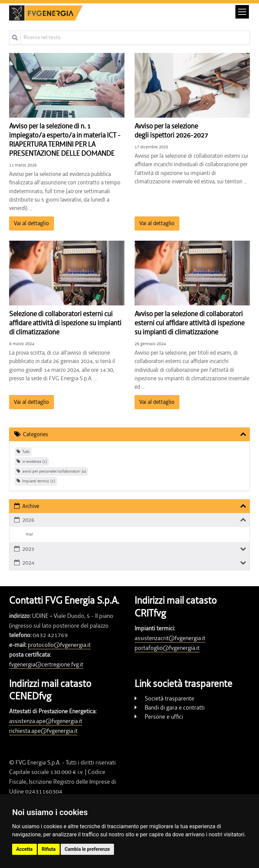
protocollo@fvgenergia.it (59, 645)
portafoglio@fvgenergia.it (167, 648)
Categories (35, 434)
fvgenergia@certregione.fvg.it (46, 664)
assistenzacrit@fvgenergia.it (170, 638)
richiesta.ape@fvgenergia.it (43, 731)
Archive (31, 506)
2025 (28, 549)
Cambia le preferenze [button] (87, 849)
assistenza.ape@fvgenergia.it (46, 721)
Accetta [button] (24, 849)
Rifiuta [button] (49, 849)
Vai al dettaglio (31, 223)
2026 (28, 520)
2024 (28, 563)
